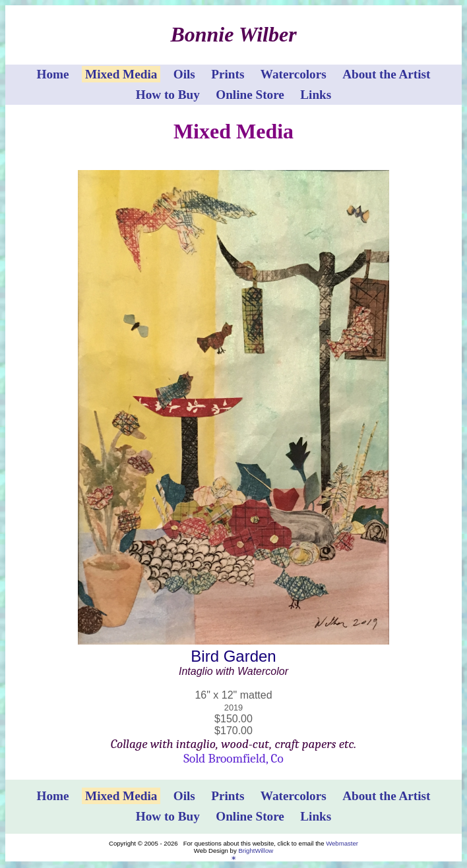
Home (53, 74)
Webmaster (342, 843)
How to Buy (168, 95)
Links (316, 95)
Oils (184, 74)
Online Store (250, 95)
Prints (228, 74)
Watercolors (294, 74)
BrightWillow (256, 851)
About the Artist (386, 74)
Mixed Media (121, 74)
